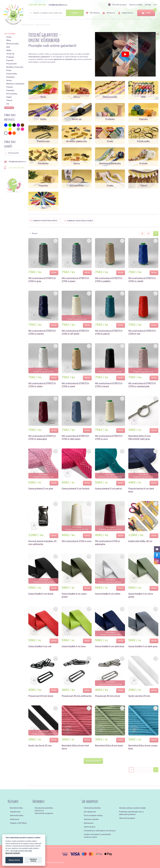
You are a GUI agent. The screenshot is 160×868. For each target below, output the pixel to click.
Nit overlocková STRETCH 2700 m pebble (109, 280)
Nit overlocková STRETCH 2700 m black (109, 385)
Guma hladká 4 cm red (40, 646)
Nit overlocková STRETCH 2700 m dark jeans (75, 437)
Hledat (75, 13)
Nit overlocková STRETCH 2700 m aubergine (42, 437)
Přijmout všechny (14, 860)
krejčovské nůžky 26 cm (140, 541)
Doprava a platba (136, 5)
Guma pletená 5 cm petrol (108, 489)
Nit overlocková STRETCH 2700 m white (42, 385)
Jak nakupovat (90, 812)
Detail (54, 273)
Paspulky (10, 90)
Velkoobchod (90, 827)
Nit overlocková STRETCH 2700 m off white (75, 332)
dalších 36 (9, 108)
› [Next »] (156, 770)
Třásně (9, 100)
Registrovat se (125, 13)
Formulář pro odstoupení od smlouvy (100, 831)
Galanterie (15, 819)
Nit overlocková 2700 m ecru (77, 541)
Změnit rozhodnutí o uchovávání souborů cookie (97, 836)
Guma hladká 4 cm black (41, 594)
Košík (146, 13)
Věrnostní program (117, 5)
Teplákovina (15, 812)
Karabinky (10, 77)
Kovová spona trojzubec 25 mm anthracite (42, 543)
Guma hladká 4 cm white (108, 594)
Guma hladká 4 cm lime (74, 646)
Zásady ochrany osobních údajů (132, 808)
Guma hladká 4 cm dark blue (110, 646)
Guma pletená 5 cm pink (41, 489)
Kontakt (148, 5)
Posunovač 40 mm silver (108, 696)
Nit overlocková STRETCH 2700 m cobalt (142, 280)
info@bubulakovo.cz (58, 5)
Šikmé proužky (12, 44)
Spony (9, 80)
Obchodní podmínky (92, 808)
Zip (8, 104)
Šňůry (9, 40)
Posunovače (11, 64)
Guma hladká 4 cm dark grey (143, 646)
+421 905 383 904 (37, 5)
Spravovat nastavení (13, 853)
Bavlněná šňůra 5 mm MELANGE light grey (139, 437)
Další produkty (93, 761)
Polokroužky (12, 74)
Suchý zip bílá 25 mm (139, 696)
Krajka (9, 97)
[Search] (56, 13)
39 (150, 770)
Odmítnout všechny (33, 860)
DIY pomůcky (12, 94)
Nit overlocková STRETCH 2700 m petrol (109, 332)
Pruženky (10, 57)
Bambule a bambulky (15, 84)
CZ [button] (155, 5)
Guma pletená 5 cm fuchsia (75, 489)
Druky (9, 70)
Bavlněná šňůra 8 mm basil (109, 746)
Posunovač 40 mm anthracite (77, 696)
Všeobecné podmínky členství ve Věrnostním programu (44, 811)
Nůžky (9, 50)
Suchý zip (10, 54)
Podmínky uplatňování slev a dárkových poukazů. (131, 813)
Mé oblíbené (93, 13)
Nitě (8, 47)
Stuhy (9, 37)
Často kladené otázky (93, 816)
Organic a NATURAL (18, 823)
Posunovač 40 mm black (41, 696)
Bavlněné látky (16, 808)
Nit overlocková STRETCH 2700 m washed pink (142, 385)
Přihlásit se (109, 13)
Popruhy (10, 60)
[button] (15, 153)
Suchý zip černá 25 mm (40, 746)
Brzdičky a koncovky (15, 67)
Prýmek (10, 87)
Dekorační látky (17, 816)
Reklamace (89, 823)
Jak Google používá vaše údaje (21, 851)
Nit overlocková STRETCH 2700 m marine (42, 332)
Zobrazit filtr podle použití (79, 221)
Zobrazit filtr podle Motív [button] (45, 221)
